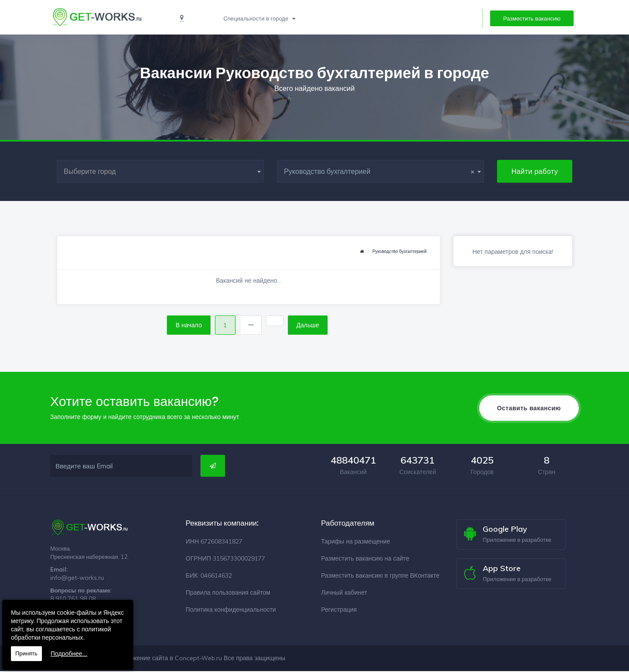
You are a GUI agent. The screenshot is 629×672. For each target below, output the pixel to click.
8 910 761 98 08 (73, 599)
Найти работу (535, 171)
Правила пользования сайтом (228, 593)
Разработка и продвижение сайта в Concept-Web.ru (147, 659)
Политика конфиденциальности (231, 610)
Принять (26, 653)
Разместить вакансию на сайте (365, 559)
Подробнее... (69, 654)
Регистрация (339, 610)
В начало (187, 326)
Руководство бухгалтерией (399, 251)
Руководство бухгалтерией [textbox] (379, 171)
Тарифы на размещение (356, 542)
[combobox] (160, 171)
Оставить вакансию (529, 409)
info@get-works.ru (77, 578)
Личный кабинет (344, 593)
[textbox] (160, 171)
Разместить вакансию (532, 18)
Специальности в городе (256, 18)
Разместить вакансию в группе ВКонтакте (380, 576)
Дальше (310, 326)
